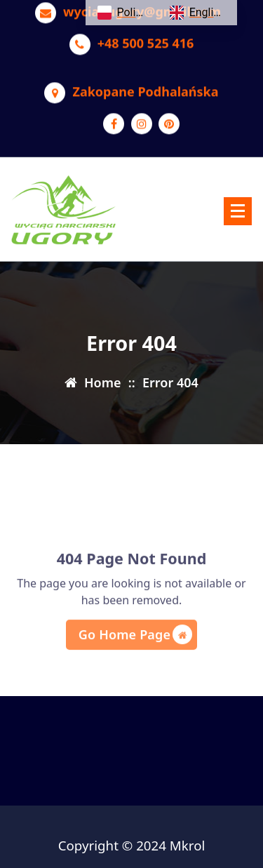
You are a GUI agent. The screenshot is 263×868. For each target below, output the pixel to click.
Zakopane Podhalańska (145, 86)
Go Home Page (135, 654)
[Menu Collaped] (238, 211)
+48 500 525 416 (146, 38)
